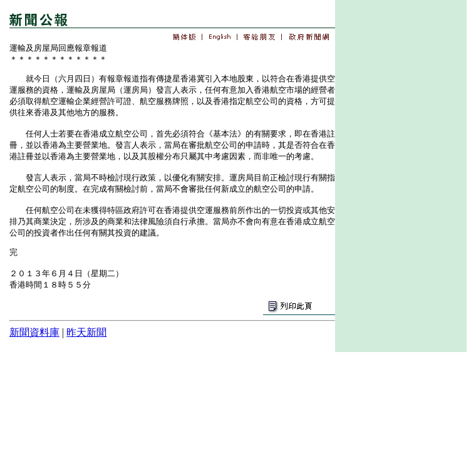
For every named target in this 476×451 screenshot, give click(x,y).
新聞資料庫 (34, 332)
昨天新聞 (86, 332)
